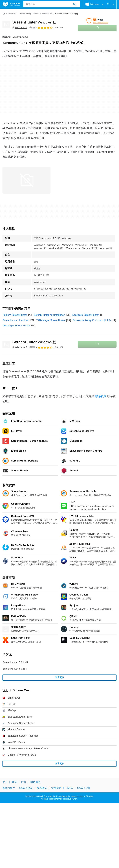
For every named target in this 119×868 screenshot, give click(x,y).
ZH (111, 4)
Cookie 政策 (26, 788)
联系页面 (101, 396)
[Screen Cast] (47, 14)
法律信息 (56, 788)
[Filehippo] (11, 4)
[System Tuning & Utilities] (29, 14)
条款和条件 (9, 788)
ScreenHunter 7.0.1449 (15, 662)
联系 (14, 782)
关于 (5, 782)
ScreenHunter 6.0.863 (15, 669)
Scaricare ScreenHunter (86, 315)
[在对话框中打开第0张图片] (26, 180)
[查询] (52, 4)
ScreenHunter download (16, 320)
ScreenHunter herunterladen (49, 315)
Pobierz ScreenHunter (15, 315)
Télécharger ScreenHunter (51, 320)
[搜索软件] (75, 4)
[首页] (4, 14)
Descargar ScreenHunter (16, 326)
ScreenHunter (34, 22)
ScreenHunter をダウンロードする (92, 320)
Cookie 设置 (84, 788)
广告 (24, 782)
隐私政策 (42, 788)
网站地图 (35, 782)
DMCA (69, 788)
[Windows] (12, 14)
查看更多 (59, 677)
